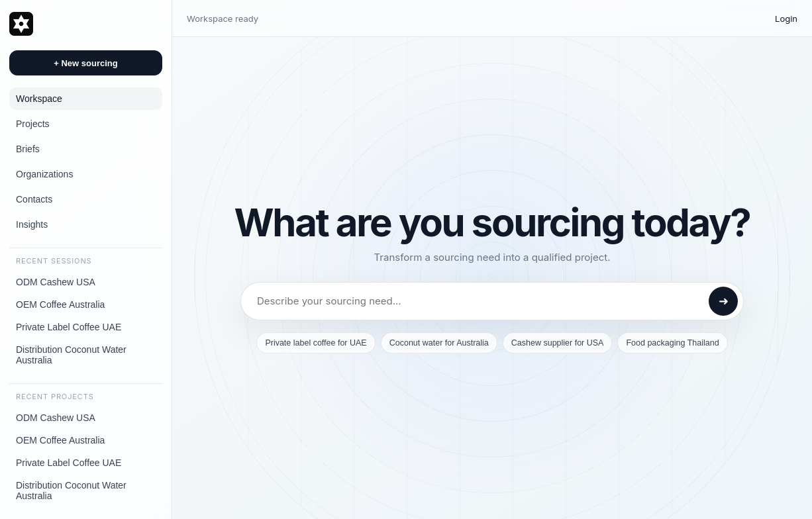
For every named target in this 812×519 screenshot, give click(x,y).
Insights (32, 224)
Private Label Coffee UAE (69, 327)
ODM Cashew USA (56, 282)
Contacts (34, 199)
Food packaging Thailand (672, 343)
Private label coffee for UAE (316, 343)
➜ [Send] (724, 301)
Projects (33, 124)
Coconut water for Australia (439, 343)
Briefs (28, 149)
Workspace (39, 99)
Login (786, 19)
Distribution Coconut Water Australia (71, 355)
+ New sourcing (85, 63)
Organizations (44, 174)
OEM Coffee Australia (60, 305)
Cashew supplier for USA (558, 343)
